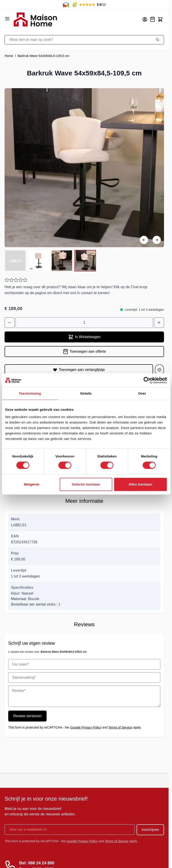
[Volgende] (157, 240)
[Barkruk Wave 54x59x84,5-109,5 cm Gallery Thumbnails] (50, 261)
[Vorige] (144, 240)
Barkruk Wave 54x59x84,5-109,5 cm (43, 56)
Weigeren (32, 484)
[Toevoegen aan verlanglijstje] (79, 370)
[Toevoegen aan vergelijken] (159, 370)
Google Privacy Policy (86, 727)
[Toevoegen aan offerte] (84, 352)
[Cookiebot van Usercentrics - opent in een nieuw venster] (147, 380)
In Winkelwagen (84, 337)
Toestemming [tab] (30, 393)
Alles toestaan (140, 484)
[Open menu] (7, 19)
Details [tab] (86, 393)
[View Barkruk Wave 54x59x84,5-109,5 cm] (15, 261)
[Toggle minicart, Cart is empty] (160, 19)
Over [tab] (142, 393)
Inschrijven (150, 830)
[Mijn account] (145, 19)
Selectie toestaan (86, 484)
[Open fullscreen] (84, 168)
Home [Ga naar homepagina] (9, 56)
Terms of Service (120, 727)
